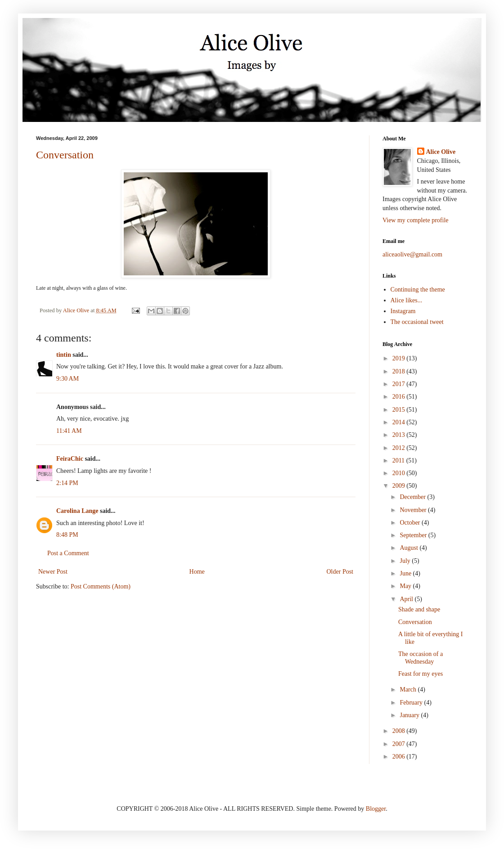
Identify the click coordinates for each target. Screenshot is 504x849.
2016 (400, 397)
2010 (400, 473)
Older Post (340, 572)
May (406, 586)
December (413, 497)
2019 (400, 358)
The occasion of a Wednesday (421, 658)
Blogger (376, 809)
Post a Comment (68, 553)
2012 (400, 448)
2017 (400, 384)
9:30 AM (67, 379)
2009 (400, 486)
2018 (400, 371)
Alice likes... (407, 300)
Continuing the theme (418, 290)
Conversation (65, 155)
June (406, 573)
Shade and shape (419, 609)
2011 (399, 460)
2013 (400, 435)
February (412, 703)
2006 (400, 757)
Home (197, 572)
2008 (400, 731)
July (406, 561)
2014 (400, 422)
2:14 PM (67, 483)
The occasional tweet (417, 322)
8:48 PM (67, 535)
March (409, 690)
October (411, 523)
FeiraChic (70, 459)
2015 (400, 410)
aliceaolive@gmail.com (412, 254)
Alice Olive (441, 152)
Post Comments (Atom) (101, 586)
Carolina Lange (77, 511)
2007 (400, 744)
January (410, 715)
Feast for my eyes (421, 674)
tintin (64, 355)
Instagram (403, 311)
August (409, 548)
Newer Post (53, 572)
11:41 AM (69, 431)
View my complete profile (416, 220)
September (414, 535)
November (414, 510)
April (407, 599)
